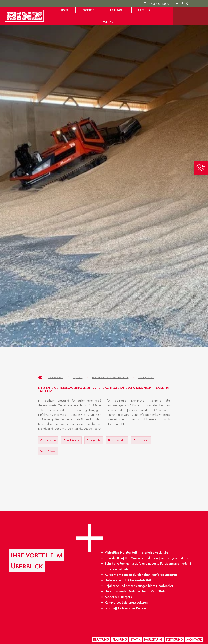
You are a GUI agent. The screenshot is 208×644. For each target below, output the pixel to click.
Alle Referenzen (56, 377)
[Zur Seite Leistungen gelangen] (117, 10)
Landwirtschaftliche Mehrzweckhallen (110, 377)
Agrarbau (78, 377)
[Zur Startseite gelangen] (24, 16)
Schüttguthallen (146, 377)
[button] (101, 639)
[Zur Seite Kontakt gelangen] (109, 22)
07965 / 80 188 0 (156, 3)
